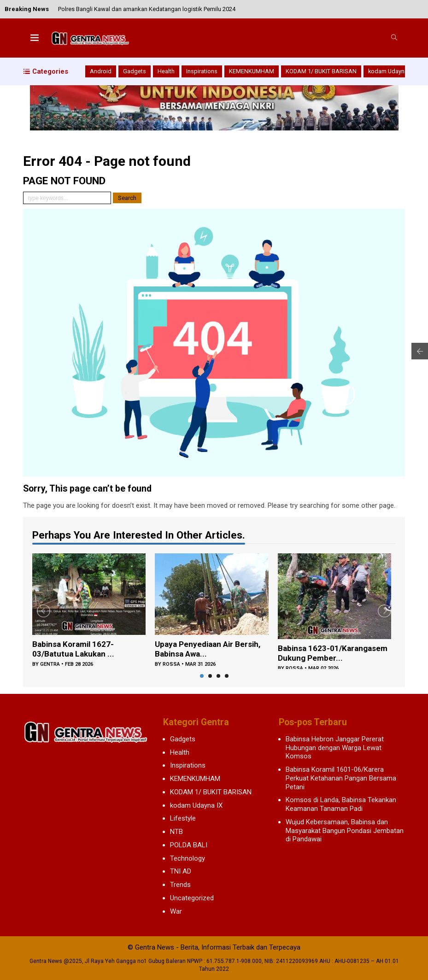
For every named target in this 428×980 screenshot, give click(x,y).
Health (166, 71)
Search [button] (127, 198)
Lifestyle (183, 818)
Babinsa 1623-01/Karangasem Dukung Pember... (323, 654)
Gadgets (135, 71)
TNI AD (181, 871)
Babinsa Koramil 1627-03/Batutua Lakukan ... (75, 650)
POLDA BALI (189, 845)
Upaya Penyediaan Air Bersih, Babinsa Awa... (210, 650)
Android (101, 71)
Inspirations (202, 71)
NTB (176, 832)
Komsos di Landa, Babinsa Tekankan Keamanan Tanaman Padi (341, 804)
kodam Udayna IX (391, 71)
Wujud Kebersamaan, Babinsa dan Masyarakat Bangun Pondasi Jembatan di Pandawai (345, 831)
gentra (50, 666)
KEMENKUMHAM (252, 71)
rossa (171, 666)
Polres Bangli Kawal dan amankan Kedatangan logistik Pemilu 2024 (147, 9)
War (176, 911)
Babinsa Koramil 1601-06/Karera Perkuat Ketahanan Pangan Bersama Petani (341, 778)
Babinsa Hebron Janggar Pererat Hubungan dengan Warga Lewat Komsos (335, 748)
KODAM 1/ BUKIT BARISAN (321, 71)
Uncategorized (192, 898)
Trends (180, 885)
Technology (188, 858)
